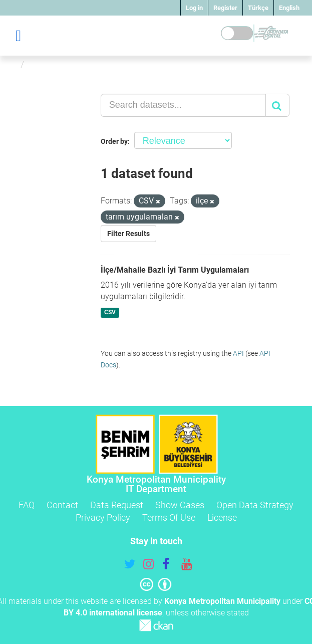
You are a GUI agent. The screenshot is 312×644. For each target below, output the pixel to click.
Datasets (47, 64)
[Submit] (277, 105)
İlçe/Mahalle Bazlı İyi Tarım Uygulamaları (175, 270)
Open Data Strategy (255, 505)
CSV (110, 312)
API (238, 353)
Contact (62, 505)
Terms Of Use (169, 517)
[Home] (12, 64)
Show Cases (180, 505)
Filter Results (128, 234)
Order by (114, 141)
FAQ (27, 505)
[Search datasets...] (183, 105)
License (222, 517)
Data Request (117, 505)
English (289, 8)
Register (225, 8)
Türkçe (258, 8)
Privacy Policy (103, 517)
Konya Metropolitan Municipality (222, 601)
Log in (194, 8)
